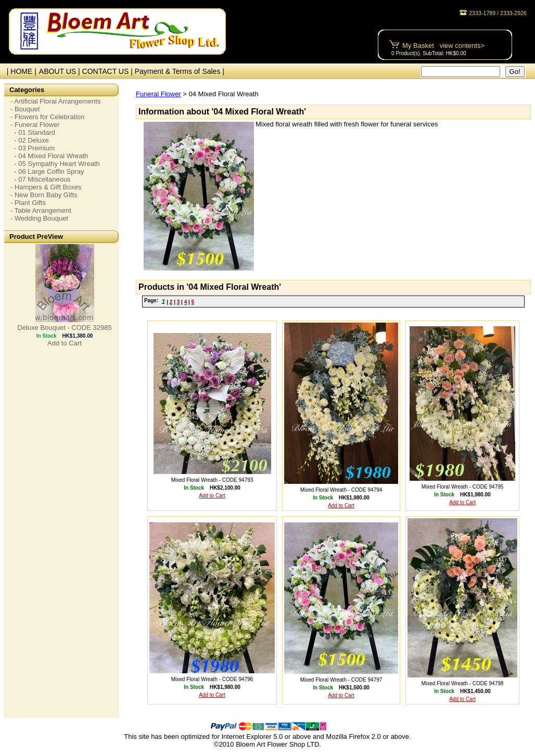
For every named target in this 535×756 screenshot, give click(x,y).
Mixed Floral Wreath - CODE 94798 (463, 683)
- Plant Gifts (28, 203)
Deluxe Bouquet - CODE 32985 (64, 328)
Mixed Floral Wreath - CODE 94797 (341, 680)
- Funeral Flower (35, 125)
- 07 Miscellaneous (41, 179)
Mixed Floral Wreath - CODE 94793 (212, 480)
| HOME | (20, 71)
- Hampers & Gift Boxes (46, 187)
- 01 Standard (33, 132)
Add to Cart (65, 343)
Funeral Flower (158, 94)
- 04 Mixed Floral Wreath (49, 156)
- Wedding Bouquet (39, 218)
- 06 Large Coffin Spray (47, 171)
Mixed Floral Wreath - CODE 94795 (463, 487)
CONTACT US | (109, 71)
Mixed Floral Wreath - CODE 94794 (341, 490)
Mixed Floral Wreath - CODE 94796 (212, 679)
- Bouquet (25, 109)
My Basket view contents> (443, 46)
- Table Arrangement (41, 210)
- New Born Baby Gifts (44, 195)
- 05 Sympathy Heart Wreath (55, 164)
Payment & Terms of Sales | (180, 71)
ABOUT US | (61, 71)
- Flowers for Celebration (47, 117)
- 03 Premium (33, 148)
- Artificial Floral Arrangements (55, 101)
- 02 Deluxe (30, 140)
